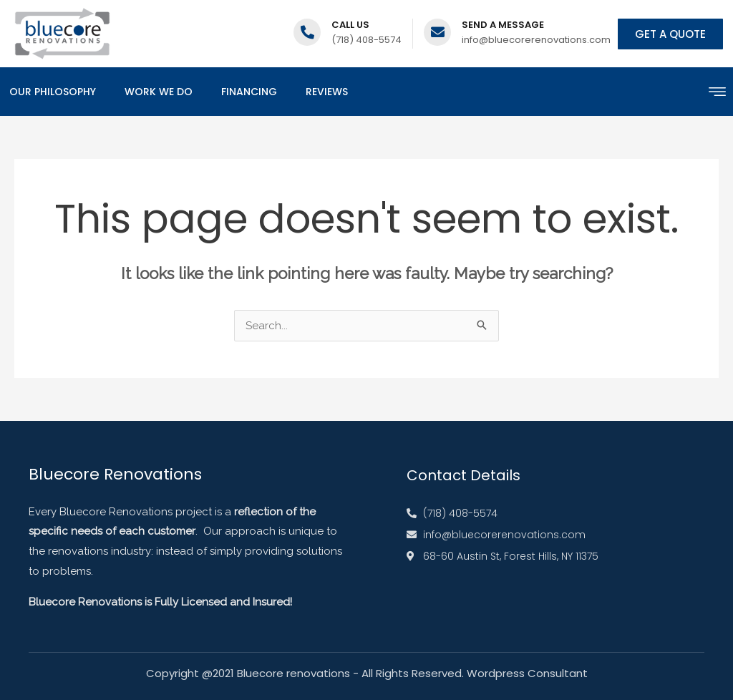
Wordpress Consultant (527, 673)
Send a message (503, 25)
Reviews (327, 92)
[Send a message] (437, 32)
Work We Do (159, 92)
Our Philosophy (53, 92)
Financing (249, 92)
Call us (350, 25)
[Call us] (307, 32)
